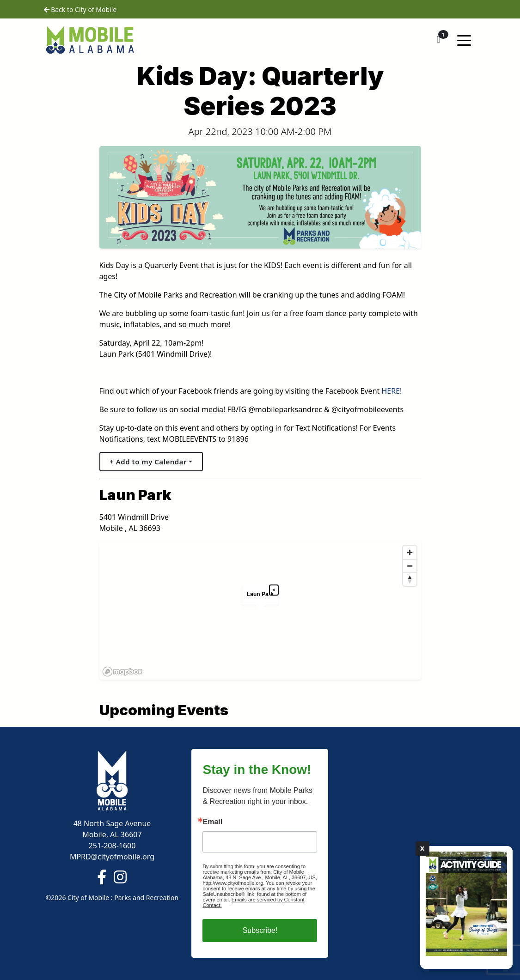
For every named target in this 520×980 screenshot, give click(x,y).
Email (212, 822)
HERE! (392, 391)
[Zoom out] (410, 566)
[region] (260, 610)
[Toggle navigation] (464, 40)
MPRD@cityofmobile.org (112, 857)
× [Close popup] (274, 590)
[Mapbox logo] (122, 672)
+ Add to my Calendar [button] (148, 462)
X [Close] (422, 848)
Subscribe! (260, 930)
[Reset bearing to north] (410, 579)
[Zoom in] (410, 552)
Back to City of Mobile (80, 9)
